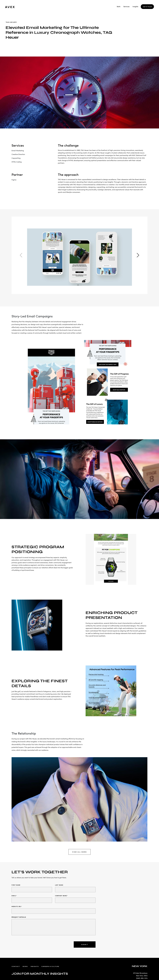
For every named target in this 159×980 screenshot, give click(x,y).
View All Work (80, 852)
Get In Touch (147, 7)
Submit (85, 945)
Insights (135, 6)
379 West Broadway (140, 973)
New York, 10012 (142, 976)
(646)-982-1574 (142, 978)
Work (119, 6)
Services (126, 6)
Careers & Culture (50, 967)
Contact (16, 967)
